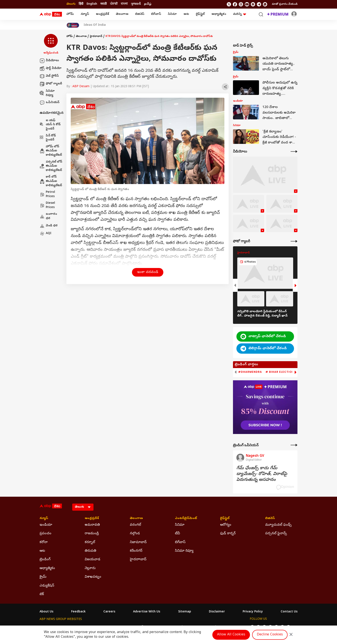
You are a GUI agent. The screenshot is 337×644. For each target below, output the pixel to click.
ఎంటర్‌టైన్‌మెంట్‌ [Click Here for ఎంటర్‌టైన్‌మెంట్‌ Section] (186, 519)
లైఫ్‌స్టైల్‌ (200, 14)
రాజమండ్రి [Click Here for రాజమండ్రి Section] (92, 534)
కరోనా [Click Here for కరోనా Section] (44, 542)
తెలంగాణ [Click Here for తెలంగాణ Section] (136, 519)
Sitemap (185, 612)
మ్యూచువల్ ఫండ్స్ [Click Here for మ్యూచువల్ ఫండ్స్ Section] (278, 525)
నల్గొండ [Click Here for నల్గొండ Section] (135, 534)
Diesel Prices (47, 205)
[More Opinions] (294, 445)
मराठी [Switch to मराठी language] (104, 4)
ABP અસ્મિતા (140, 627)
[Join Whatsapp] (265, 4)
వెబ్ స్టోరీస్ (49, 76)
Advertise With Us (147, 612)
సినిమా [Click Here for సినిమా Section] (180, 525)
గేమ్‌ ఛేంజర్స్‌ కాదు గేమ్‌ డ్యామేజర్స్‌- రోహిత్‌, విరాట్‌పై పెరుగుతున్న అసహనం (262, 474)
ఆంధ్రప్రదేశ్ (102, 14)
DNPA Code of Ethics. (90, 636)
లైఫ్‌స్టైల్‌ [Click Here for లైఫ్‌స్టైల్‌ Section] (225, 519)
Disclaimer (217, 612)
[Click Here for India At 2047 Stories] (73, 25)
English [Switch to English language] (92, 4)
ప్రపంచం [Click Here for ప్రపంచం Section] (45, 534)
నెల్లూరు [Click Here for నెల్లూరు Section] (90, 568)
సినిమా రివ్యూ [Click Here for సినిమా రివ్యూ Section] (184, 551)
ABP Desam (81, 87)
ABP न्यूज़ (86, 627)
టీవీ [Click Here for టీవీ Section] (177, 534)
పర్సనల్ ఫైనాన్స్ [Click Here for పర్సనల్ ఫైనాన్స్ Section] (276, 534)
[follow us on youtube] (247, 4)
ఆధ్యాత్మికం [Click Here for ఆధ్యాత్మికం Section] (47, 568)
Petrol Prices (47, 194)
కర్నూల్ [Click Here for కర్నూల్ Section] (90, 542)
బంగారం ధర (48, 216)
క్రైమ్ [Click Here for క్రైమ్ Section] (43, 577)
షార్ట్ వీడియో (51, 69)
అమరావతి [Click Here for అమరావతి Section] (92, 525)
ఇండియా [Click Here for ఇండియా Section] (46, 525)
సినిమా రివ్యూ (47, 93)
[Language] (83, 507)
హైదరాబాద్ (96, 37)
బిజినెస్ (140, 14)
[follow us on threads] (241, 4)
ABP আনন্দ (103, 627)
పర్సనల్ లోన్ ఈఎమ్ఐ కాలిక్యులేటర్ (51, 166)
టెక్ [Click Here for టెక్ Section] (42, 594)
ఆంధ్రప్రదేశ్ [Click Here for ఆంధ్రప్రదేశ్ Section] (92, 519)
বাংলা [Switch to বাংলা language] (124, 4)
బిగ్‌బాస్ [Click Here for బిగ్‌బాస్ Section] (180, 542)
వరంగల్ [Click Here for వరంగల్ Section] (135, 525)
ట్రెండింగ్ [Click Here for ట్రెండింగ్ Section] (45, 560)
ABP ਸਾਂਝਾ (179, 627)
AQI (45, 234)
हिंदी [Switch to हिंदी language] (81, 4)
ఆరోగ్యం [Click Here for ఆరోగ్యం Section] (226, 525)
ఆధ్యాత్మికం (219, 14)
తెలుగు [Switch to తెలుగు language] (71, 4)
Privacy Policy (253, 612)
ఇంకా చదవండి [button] (148, 272)
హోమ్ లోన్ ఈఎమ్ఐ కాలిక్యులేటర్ (51, 151)
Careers (109, 612)
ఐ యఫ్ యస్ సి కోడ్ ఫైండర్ (50, 125)
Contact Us (289, 612)
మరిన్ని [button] (240, 14)
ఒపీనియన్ (49, 103)
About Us (46, 612)
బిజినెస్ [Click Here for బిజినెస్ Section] (270, 519)
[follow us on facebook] (235, 4)
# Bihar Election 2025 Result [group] (290, 372)
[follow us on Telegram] (259, 4)
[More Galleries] (294, 241)
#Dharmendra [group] (250, 372)
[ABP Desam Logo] (51, 14)
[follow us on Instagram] (253, 4)
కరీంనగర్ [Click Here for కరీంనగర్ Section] (136, 551)
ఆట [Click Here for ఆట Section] (42, 551)
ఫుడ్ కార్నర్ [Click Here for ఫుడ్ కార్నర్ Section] (228, 534)
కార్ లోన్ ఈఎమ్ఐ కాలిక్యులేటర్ (51, 181)
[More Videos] (294, 151)
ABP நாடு (196, 627)
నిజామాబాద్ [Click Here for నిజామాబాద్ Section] (138, 542)
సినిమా (172, 14)
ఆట (186, 14)
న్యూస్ (85, 14)
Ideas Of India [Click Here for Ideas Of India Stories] (95, 25)
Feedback (78, 612)
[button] (51, 44)
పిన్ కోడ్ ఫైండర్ (48, 138)
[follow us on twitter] (229, 4)
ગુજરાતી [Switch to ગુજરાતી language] (136, 4)
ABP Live (69, 627)
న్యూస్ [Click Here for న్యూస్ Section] (44, 519)
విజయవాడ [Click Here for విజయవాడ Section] (93, 560)
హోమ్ (70, 14)
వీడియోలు (49, 61)
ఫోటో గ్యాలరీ (51, 84)
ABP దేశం (214, 627)
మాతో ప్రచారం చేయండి (285, 4)
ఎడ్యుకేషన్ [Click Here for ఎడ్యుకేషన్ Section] (47, 586)
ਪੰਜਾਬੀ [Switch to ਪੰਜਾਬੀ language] (114, 4)
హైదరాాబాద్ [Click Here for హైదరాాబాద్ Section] (138, 560)
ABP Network (49, 627)
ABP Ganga (161, 627)
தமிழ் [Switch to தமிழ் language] (148, 4)
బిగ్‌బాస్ (156, 14)
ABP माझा (121, 627)
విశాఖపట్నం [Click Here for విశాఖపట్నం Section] (93, 577)
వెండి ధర (49, 226)
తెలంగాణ (122, 14)
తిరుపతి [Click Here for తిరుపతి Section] (90, 551)
